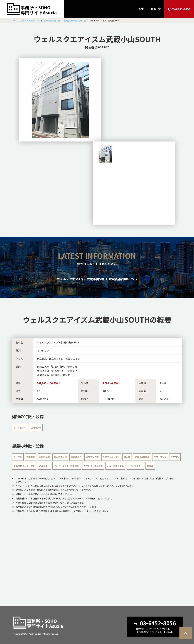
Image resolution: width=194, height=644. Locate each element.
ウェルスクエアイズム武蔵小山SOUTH (97, 39)
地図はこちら (73, 358)
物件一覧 (156, 9)
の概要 (97, 319)
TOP (141, 9)
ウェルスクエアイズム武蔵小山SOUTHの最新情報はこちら (97, 279)
